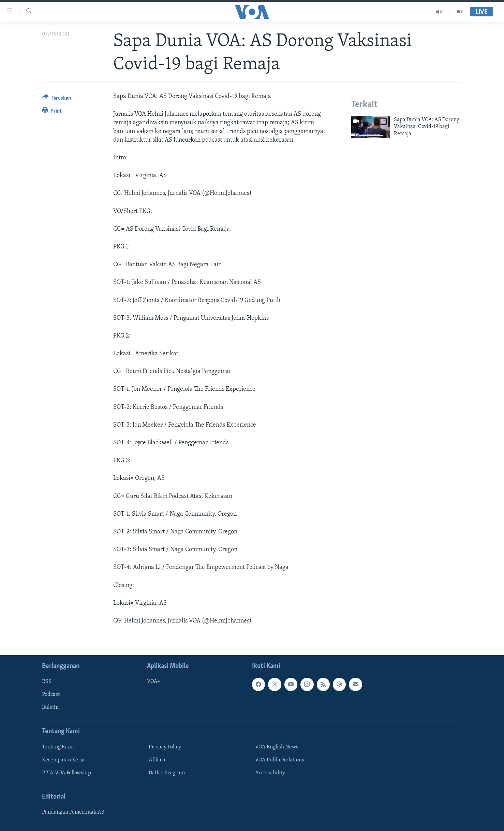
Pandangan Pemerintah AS (73, 812)
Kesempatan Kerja (63, 760)
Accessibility (270, 773)
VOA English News (277, 747)
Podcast (51, 694)
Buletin (50, 708)
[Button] (57, 99)
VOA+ (154, 682)
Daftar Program (167, 773)
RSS (47, 682)
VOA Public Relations (280, 760)
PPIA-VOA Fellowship (66, 773)
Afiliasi (157, 760)
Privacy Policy (165, 747)
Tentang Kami (58, 747)
